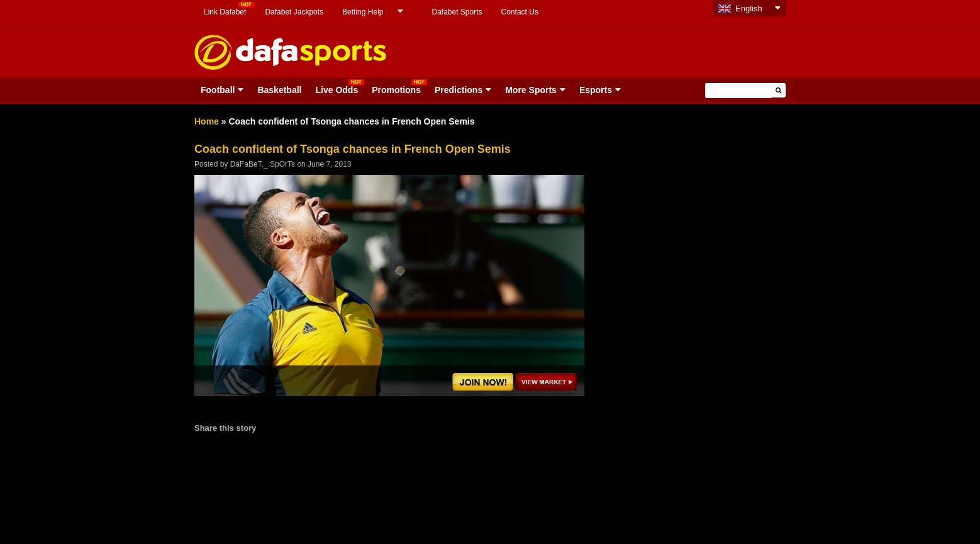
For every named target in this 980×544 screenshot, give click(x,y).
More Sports (531, 90)
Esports (596, 90)
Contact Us (520, 12)
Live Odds (337, 90)
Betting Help (363, 12)
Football (218, 90)
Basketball (279, 90)
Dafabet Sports (457, 12)
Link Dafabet (225, 12)
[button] (778, 90)
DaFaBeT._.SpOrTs (263, 164)
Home (207, 121)
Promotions (396, 90)
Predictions (459, 90)
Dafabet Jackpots (294, 12)
